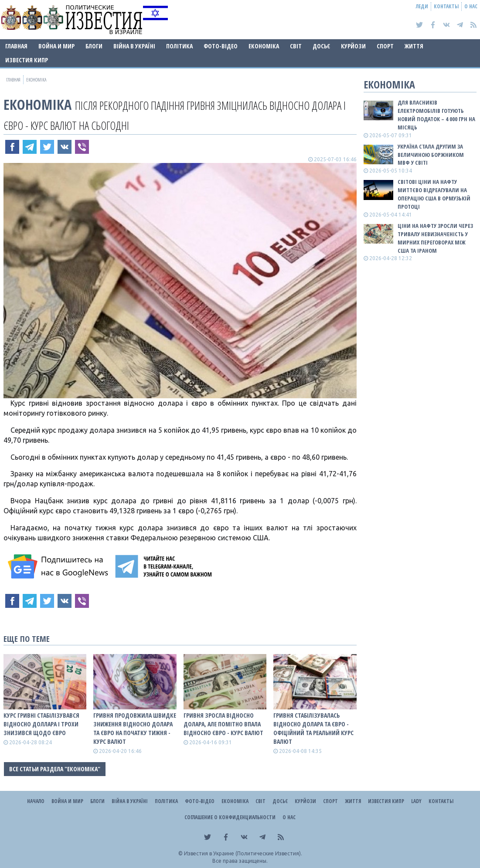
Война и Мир (56, 46)
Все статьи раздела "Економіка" (55, 769)
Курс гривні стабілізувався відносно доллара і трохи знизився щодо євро (41, 724)
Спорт (385, 46)
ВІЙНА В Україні (134, 46)
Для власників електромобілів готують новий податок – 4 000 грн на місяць (436, 115)
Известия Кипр (27, 60)
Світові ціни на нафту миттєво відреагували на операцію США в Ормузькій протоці (434, 194)
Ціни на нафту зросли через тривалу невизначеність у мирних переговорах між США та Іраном (435, 238)
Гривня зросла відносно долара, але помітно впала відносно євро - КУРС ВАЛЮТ (223, 724)
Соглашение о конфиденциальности (230, 817)
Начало (36, 801)
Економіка (264, 46)
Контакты (446, 6)
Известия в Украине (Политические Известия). (243, 853)
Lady (416, 801)
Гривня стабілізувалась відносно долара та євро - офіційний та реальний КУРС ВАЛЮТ (313, 728)
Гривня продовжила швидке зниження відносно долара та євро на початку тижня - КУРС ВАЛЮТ (135, 728)
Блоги (94, 46)
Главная (16, 46)
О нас (471, 6)
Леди (422, 6)
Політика (179, 46)
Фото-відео (221, 46)
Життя (414, 46)
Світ (296, 46)
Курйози (353, 46)
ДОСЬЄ (321, 46)
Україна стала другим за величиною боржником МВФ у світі (431, 155)
